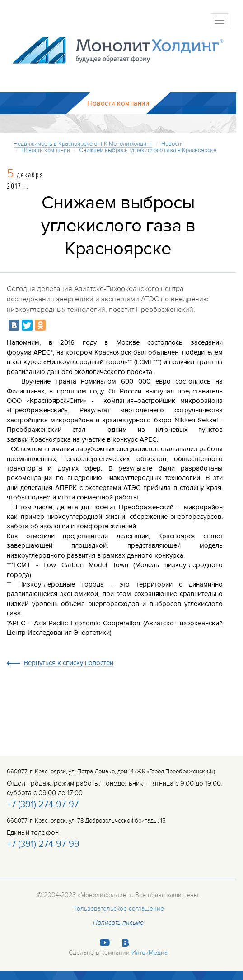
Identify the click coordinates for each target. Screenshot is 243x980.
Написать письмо (118, 923)
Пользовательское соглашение (118, 908)
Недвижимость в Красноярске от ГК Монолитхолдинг (83, 144)
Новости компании (46, 150)
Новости (172, 144)
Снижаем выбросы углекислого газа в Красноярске (148, 150)
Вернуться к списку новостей (69, 663)
